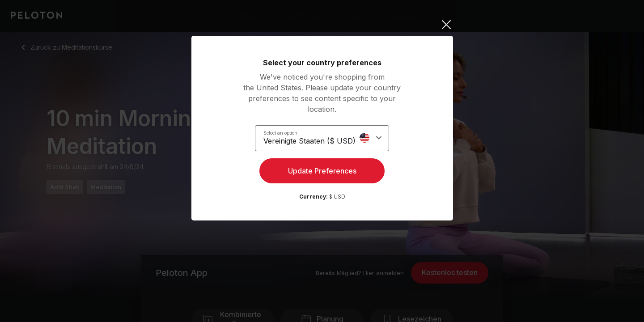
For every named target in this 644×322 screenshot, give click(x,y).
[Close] (322, 25)
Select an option (286, 132)
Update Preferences (322, 173)
